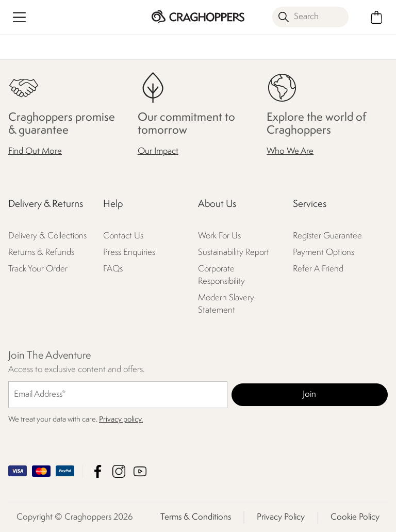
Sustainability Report (234, 253)
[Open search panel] (310, 17)
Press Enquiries (129, 253)
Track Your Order (38, 269)
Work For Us (219, 236)
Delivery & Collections (47, 236)
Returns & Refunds (41, 253)
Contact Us (123, 236)
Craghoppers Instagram (119, 471)
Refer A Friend (318, 269)
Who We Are (290, 151)
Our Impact (158, 151)
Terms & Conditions (196, 517)
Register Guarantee (327, 236)
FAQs (113, 269)
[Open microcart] (377, 17)
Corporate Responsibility (221, 275)
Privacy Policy (281, 517)
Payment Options (324, 253)
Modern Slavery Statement (226, 304)
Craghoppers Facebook (98, 471)
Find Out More (35, 151)
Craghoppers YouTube (140, 471)
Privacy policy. (121, 420)
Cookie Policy (355, 517)
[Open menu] (19, 17)
